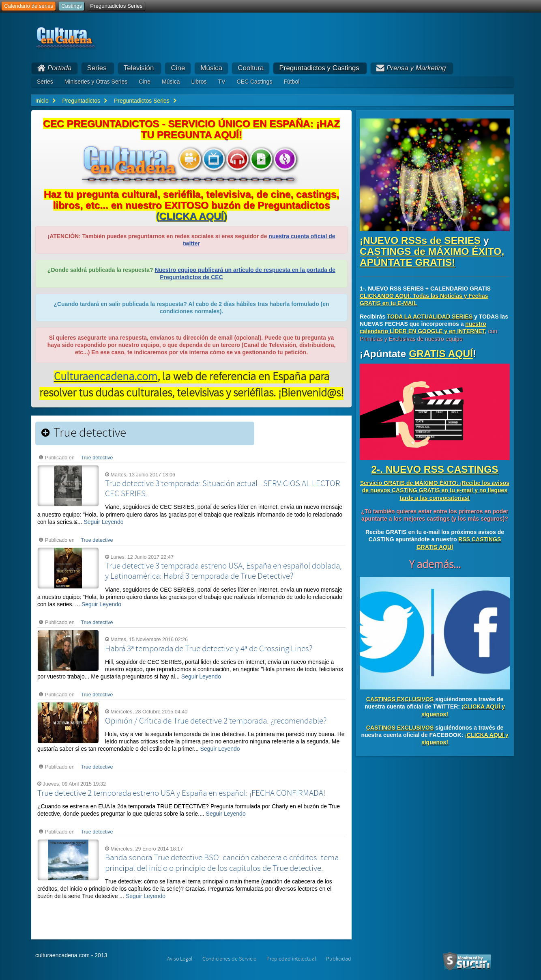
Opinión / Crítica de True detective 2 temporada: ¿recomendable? (216, 721)
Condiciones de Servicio (229, 959)
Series (97, 68)
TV (222, 82)
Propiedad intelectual (291, 959)
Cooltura (251, 68)
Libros (199, 82)
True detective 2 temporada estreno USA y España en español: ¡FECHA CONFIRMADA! (181, 793)
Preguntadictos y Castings (319, 68)
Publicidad (339, 959)
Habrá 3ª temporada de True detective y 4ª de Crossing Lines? (209, 649)
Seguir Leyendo (103, 522)
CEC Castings (254, 82)
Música (211, 68)
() (191, 216)
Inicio (42, 101)
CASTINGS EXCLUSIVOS (400, 699)
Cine (178, 68)
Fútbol (291, 82)
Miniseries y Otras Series (96, 82)
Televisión (139, 68)
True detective (97, 458)
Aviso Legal (180, 959)
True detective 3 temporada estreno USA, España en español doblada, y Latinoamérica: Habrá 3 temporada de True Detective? (223, 571)
